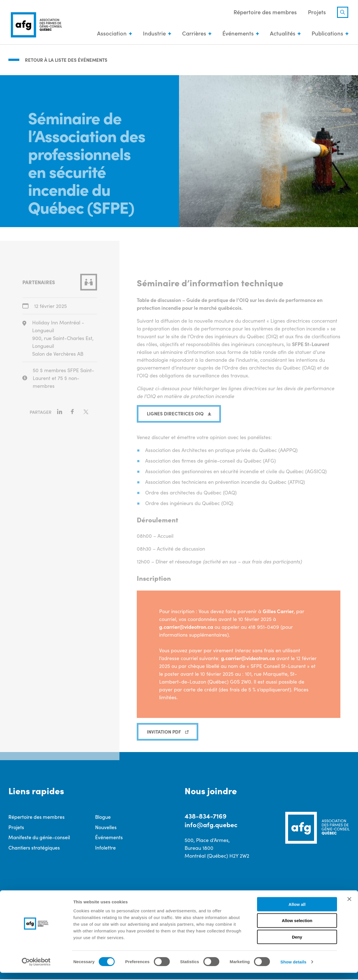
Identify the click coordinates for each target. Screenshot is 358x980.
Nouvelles (106, 827)
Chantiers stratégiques (34, 848)
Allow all (297, 911)
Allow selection (297, 928)
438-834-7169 (206, 816)
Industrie (153, 34)
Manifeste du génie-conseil (39, 838)
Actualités (281, 34)
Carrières (193, 34)
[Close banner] (349, 906)
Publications (326, 34)
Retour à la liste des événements (68, 59)
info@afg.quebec (212, 825)
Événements (237, 34)
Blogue (103, 817)
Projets (315, 12)
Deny (297, 944)
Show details (294, 969)
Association (110, 34)
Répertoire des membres (264, 12)
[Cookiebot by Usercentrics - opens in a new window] (36, 969)
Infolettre (105, 848)
